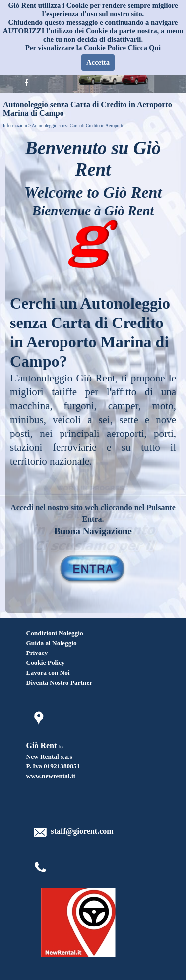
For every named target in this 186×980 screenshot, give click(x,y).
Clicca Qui (144, 48)
